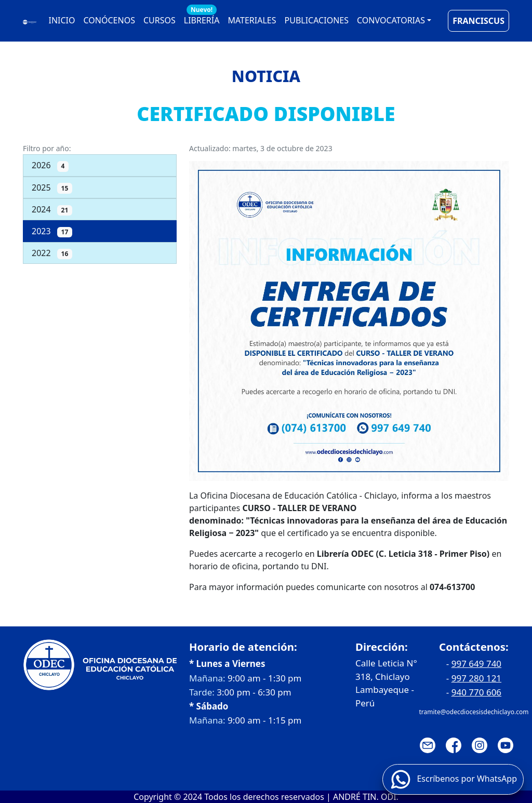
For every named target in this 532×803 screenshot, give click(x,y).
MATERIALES (252, 20)
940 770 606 (476, 692)
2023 (52, 231)
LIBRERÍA (202, 18)
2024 (52, 210)
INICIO (62, 20)
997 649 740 (476, 664)
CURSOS (159, 20)
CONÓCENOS (109, 20)
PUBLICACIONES (317, 20)
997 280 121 (476, 678)
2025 (52, 188)
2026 (50, 165)
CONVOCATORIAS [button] (391, 20)
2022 (52, 253)
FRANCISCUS (478, 21)
